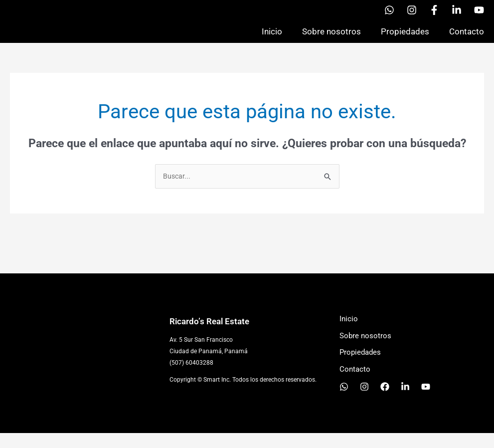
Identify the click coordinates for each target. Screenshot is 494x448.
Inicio (272, 38)
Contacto (467, 38)
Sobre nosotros (331, 38)
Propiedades (405, 38)
